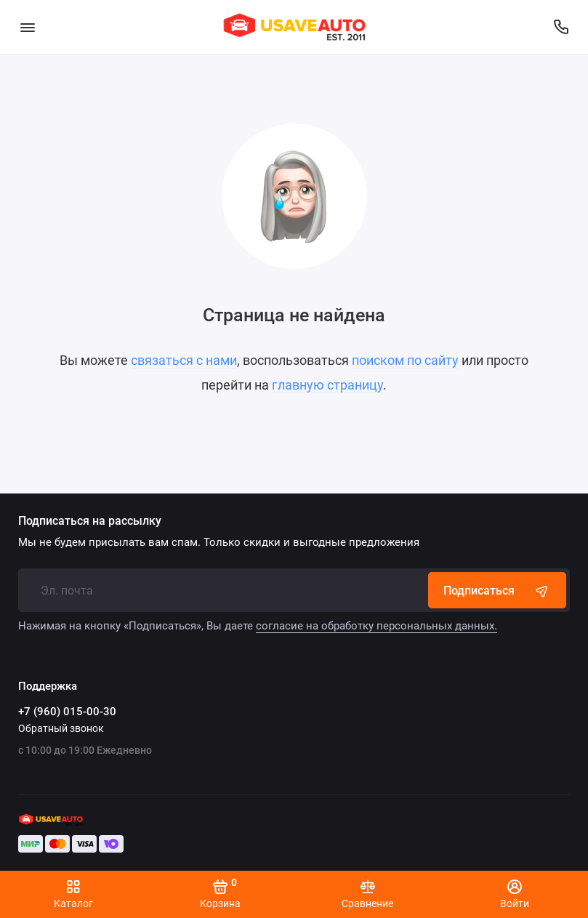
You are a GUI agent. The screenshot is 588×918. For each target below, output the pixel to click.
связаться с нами (184, 360)
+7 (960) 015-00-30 (67, 712)
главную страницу (327, 385)
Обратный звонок (61, 728)
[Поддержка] (561, 27)
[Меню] (27, 27)
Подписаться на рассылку (90, 521)
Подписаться (497, 590)
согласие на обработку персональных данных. (376, 626)
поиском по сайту (405, 360)
